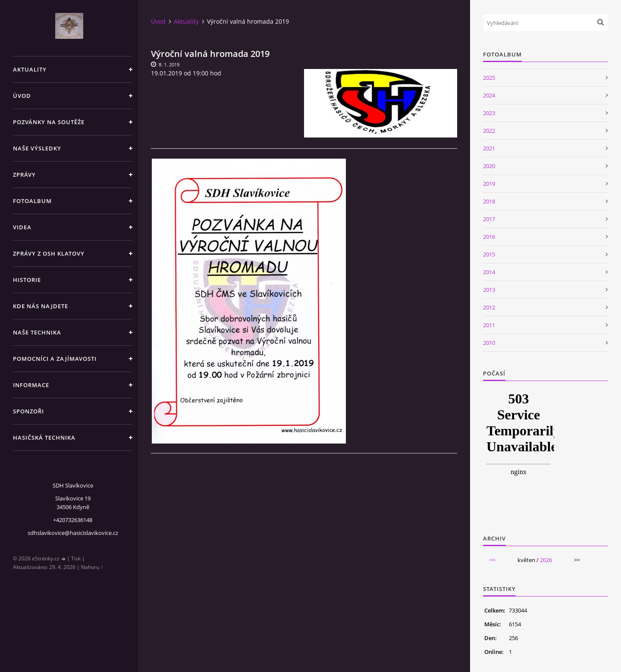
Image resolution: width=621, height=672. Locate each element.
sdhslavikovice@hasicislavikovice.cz (73, 533)
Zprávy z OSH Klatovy (49, 253)
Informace (31, 385)
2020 (489, 166)
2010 (489, 343)
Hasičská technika (44, 438)
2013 (489, 290)
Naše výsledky (37, 148)
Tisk (76, 558)
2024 (489, 95)
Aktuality (30, 69)
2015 (489, 254)
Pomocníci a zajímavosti (55, 359)
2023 (489, 113)
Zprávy (24, 175)
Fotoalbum (32, 201)
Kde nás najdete (41, 306)
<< (492, 560)
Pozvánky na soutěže (49, 122)
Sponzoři (28, 411)
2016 (489, 237)
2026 (546, 560)
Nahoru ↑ (92, 567)
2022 (489, 131)
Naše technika (37, 332)
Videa (22, 227)
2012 (489, 307)
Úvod (22, 96)
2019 (489, 184)
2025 (489, 78)
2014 (489, 272)
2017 (489, 219)
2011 (489, 325)
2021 (489, 148)
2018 (489, 201)
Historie (27, 280)
